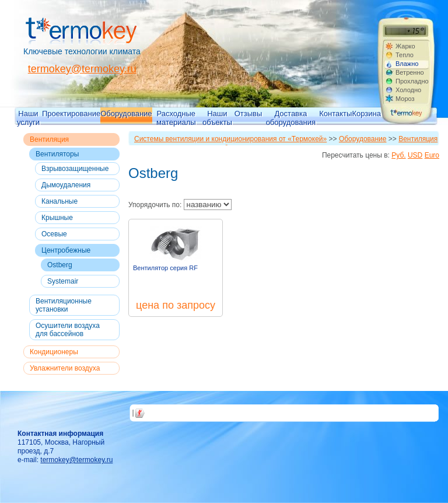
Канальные (60, 201)
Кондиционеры (54, 352)
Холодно (408, 90)
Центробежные (66, 250)
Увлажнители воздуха (65, 368)
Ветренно (410, 72)
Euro (432, 155)
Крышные (57, 218)
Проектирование (71, 113)
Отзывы (249, 113)
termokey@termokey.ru (82, 69)
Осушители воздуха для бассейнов (68, 330)
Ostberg (60, 265)
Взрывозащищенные (75, 169)
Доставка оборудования (291, 117)
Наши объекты (217, 117)
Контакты (335, 113)
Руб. (398, 155)
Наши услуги (28, 117)
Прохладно (412, 81)
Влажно (407, 64)
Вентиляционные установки (64, 305)
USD (415, 155)
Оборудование (126, 113)
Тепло (405, 55)
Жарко (405, 46)
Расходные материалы (176, 117)
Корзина (366, 113)
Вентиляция (49, 139)
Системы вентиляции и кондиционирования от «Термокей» (230, 139)
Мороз (405, 99)
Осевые (54, 234)
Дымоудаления (66, 185)
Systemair (63, 281)
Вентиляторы (57, 154)
